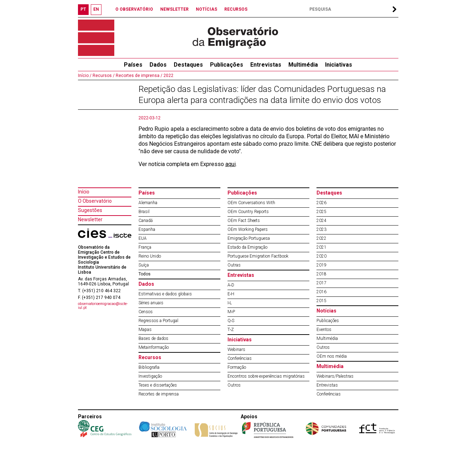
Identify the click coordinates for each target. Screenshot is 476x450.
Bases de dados (153, 338)
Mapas (145, 330)
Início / (85, 76)
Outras (234, 265)
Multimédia (303, 65)
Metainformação (154, 347)
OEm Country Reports (248, 212)
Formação (237, 367)
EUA (143, 238)
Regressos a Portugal (158, 321)
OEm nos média (332, 356)
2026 (321, 203)
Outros (234, 385)
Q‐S (231, 321)
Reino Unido (150, 256)
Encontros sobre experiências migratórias (266, 376)
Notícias (326, 311)
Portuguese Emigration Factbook (258, 256)
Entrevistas (266, 65)
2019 (321, 265)
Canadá (146, 221)
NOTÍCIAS (206, 9)
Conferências (240, 358)
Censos (146, 312)
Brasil (144, 212)
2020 (321, 256)
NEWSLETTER (174, 9)
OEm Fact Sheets (244, 221)
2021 (321, 247)
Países (147, 193)
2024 (321, 221)
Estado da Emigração (247, 247)
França (145, 247)
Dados (158, 65)
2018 (321, 274)
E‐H (231, 294)
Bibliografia (149, 367)
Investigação (150, 376)
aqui (231, 164)
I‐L (230, 303)
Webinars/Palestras (335, 376)
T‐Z (231, 330)
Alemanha (148, 203)
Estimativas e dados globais (165, 294)
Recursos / (103, 76)
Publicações (227, 65)
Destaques (188, 65)
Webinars (236, 350)
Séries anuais (151, 303)
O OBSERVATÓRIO (134, 9)
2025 (321, 212)
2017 (321, 283)
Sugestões (90, 210)
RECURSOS (236, 9)
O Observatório (95, 201)
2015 (321, 301)
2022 (168, 76)
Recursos (150, 357)
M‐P (231, 312)
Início (84, 192)
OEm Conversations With (251, 203)
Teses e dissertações (158, 385)
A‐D (231, 285)
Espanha (147, 229)
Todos (145, 274)
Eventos (324, 330)
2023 (321, 229)
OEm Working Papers (248, 229)
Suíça (144, 265)
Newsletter (90, 219)
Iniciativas (339, 65)
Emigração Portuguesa (249, 238)
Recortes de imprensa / (138, 76)
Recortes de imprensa (159, 394)
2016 (321, 292)
